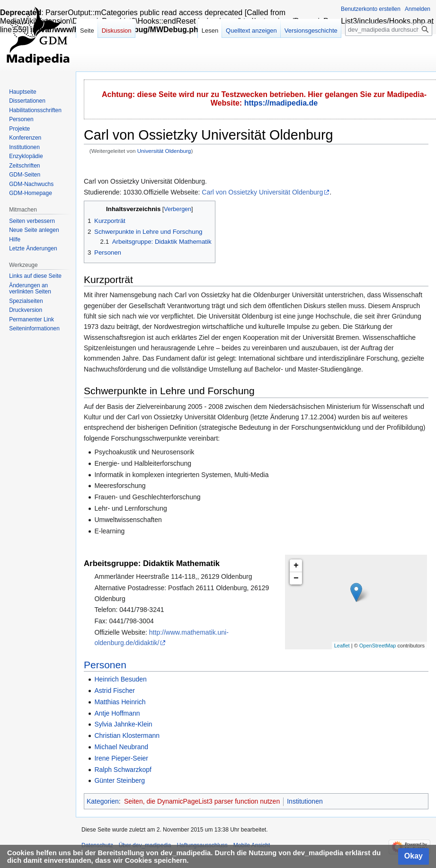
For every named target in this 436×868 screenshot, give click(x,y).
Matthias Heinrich (120, 702)
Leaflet (342, 646)
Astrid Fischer (115, 691)
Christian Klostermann (127, 735)
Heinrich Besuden (120, 679)
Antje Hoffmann (117, 713)
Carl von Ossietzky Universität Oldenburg (262, 192)
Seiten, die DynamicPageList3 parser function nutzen (202, 801)
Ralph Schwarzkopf (123, 770)
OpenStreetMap (378, 646)
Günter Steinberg (120, 780)
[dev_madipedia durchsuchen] (389, 29)
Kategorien (103, 801)
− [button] (296, 578)
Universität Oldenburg (164, 151)
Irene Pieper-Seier (121, 758)
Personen (105, 665)
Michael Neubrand (121, 747)
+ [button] (296, 566)
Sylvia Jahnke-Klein (123, 724)
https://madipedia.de (281, 103)
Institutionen (305, 801)
